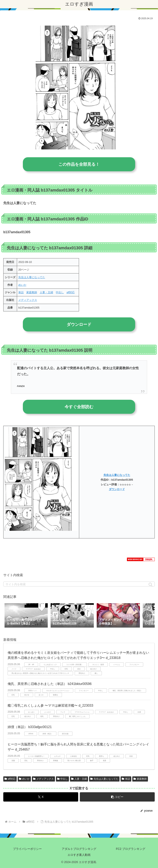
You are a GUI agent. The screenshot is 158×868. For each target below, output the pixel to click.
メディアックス (28, 300)
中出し (60, 292)
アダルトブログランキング (79, 849)
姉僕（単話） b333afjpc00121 (30, 727)
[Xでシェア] (41, 797)
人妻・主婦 (46, 292)
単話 (21, 292)
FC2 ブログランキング (131, 849)
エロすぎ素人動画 (79, 855)
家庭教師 (32, 292)
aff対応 (71, 292)
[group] (26, 616)
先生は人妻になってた (32, 277)
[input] (79, 584)
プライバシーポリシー (27, 849)
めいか (22, 285)
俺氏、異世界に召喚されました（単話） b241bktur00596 (50, 684)
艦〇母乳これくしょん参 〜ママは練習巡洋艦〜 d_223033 (50, 705)
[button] (150, 585)
